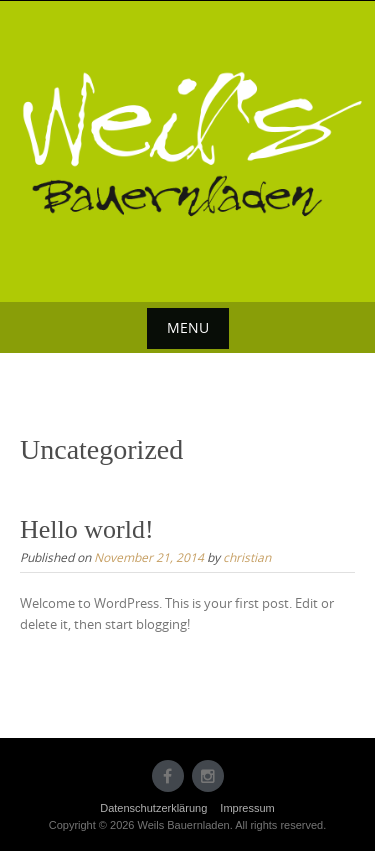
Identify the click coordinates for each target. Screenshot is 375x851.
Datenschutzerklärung (153, 808)
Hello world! (87, 529)
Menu (188, 327)
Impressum (247, 808)
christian (247, 557)
